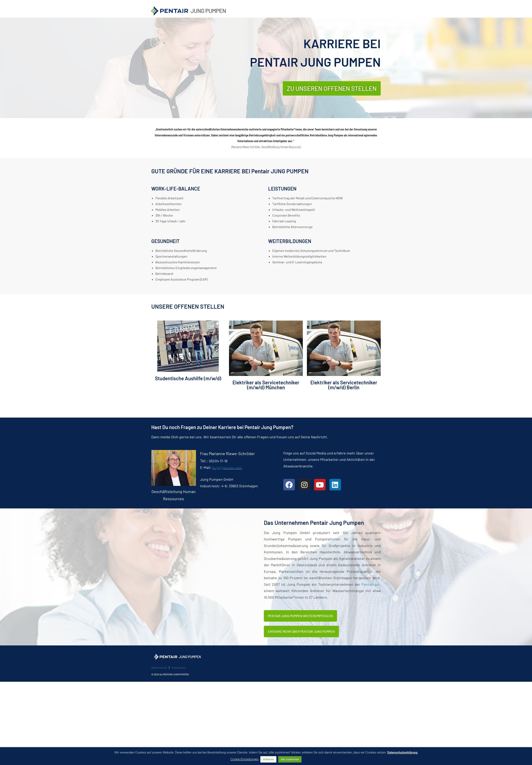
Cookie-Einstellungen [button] (244, 759)
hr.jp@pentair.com (227, 467)
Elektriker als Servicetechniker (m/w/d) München (266, 385)
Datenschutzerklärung (402, 752)
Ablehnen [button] (268, 759)
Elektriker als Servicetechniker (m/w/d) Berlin (344, 385)
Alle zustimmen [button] (290, 759)
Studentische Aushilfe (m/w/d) (188, 378)
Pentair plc (371, 584)
